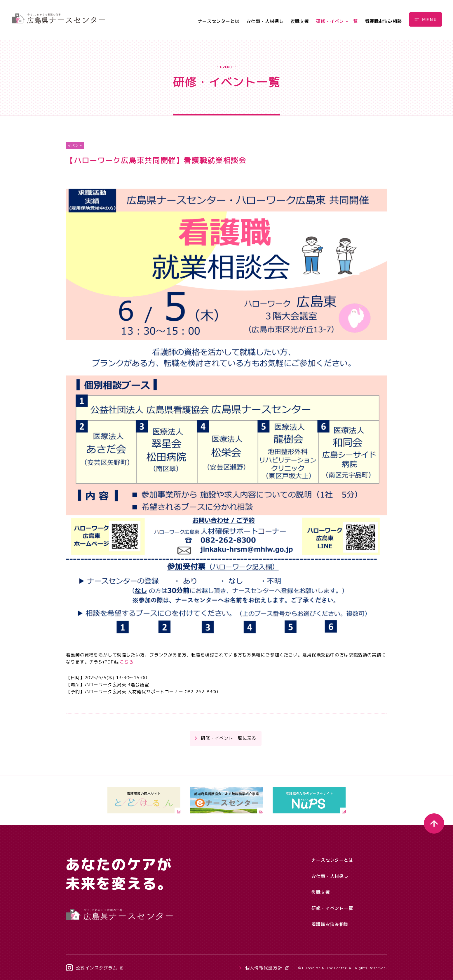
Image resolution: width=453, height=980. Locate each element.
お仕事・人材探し (265, 21)
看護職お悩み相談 (383, 21)
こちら (127, 662)
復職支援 (300, 21)
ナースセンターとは (219, 21)
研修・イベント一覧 (337, 21)
